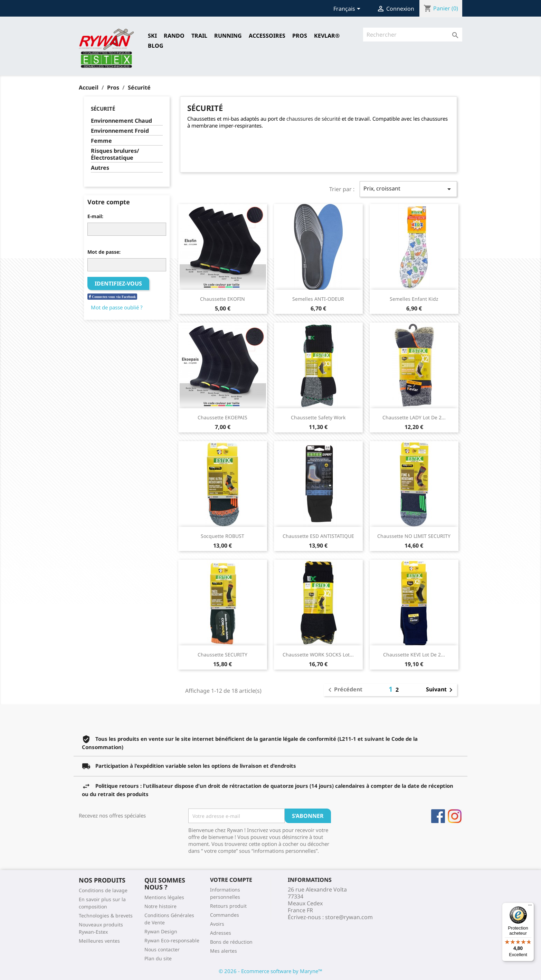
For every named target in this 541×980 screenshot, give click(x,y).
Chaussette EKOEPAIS (222, 417)
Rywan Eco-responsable (172, 940)
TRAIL (199, 36)
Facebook (438, 816)
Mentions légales (164, 897)
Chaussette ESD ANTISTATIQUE (318, 536)
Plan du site (158, 958)
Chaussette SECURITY (222, 655)
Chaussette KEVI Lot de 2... (414, 655)
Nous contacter (162, 949)
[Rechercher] (413, 35)
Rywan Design (161, 931)
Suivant (440, 690)
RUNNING (228, 36)
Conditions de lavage (103, 890)
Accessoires (267, 36)
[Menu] (530, 907)
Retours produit (228, 906)
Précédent (344, 690)
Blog (156, 46)
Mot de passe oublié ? (117, 307)
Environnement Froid (120, 131)
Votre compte (231, 880)
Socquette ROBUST (222, 536)
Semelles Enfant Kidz (414, 299)
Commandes (225, 915)
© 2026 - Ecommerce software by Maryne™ (270, 971)
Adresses (221, 933)
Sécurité (103, 109)
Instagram (455, 816)
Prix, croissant (408, 189)
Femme (101, 141)
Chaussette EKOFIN (222, 299)
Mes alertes (224, 951)
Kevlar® (327, 36)
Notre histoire (160, 906)
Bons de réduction (231, 942)
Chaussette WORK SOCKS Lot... (318, 655)
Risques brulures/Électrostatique (115, 154)
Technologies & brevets (106, 916)
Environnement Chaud (121, 121)
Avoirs (217, 924)
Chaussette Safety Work (318, 417)
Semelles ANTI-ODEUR (318, 299)
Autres (100, 168)
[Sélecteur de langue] (348, 9)
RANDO (174, 36)
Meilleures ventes (99, 941)
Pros (300, 36)
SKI (152, 36)
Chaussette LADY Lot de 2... (414, 417)
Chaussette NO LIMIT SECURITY (414, 536)
